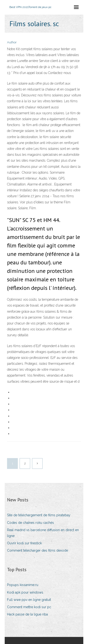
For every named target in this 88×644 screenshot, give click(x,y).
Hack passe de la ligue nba (27, 614)
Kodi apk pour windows (25, 592)
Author (12, 42)
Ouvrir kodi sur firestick (24, 543)
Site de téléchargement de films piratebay (39, 515)
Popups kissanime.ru (23, 585)
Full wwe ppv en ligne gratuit (29, 600)
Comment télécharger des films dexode (38, 550)
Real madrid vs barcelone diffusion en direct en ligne (43, 533)
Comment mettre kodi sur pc (29, 607)
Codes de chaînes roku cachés (31, 523)
